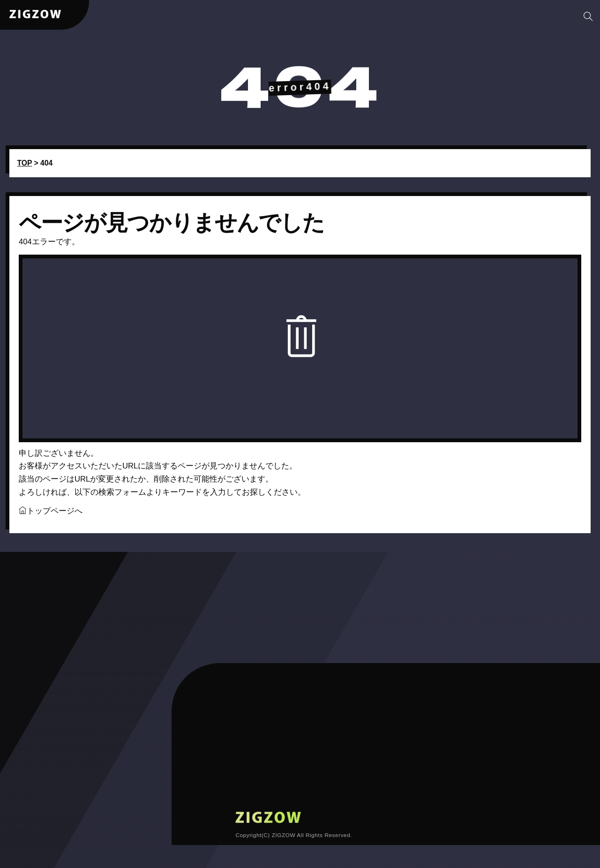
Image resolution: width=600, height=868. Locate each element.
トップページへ (51, 518)
